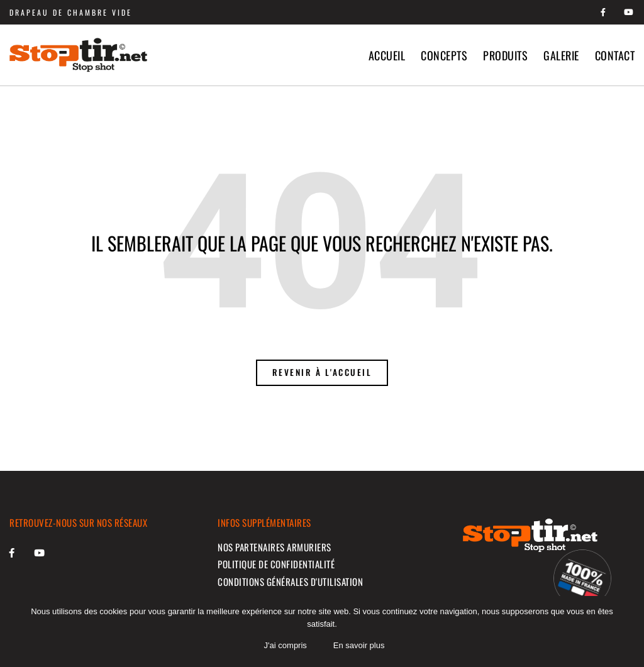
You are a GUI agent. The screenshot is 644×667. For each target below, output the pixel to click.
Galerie (561, 55)
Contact (615, 55)
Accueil (387, 55)
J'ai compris (286, 647)
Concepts (444, 55)
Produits (505, 55)
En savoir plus (360, 647)
